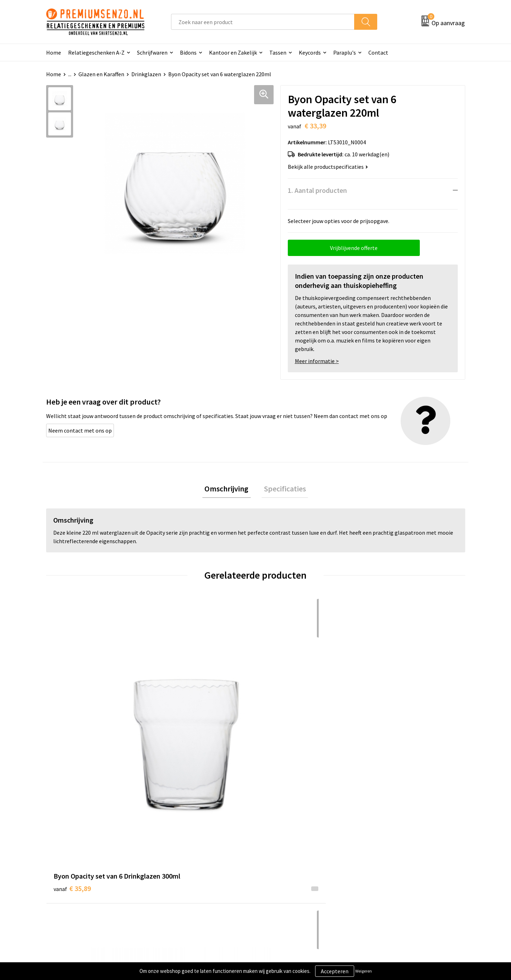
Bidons (188, 52)
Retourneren (280, 879)
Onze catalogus (179, 846)
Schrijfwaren (152, 52)
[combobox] (263, 22)
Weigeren (364, 971)
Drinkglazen (146, 74)
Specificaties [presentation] (282, 490)
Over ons (171, 835)
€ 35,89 (72, 726)
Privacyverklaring (389, 857)
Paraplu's (345, 52)
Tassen (278, 52)
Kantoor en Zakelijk (233, 52)
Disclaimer (381, 868)
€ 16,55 (386, 726)
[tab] (229, 490)
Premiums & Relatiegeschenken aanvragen (199, 873)
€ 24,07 (177, 726)
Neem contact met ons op (80, 430)
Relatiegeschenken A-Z (96, 52)
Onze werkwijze (283, 857)
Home (54, 52)
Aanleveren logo (284, 846)
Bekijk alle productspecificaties (328, 167)
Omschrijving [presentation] (229, 490)
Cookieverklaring (389, 846)
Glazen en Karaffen (101, 74)
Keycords (310, 52)
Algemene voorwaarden (397, 835)
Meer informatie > (317, 361)
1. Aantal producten (317, 190)
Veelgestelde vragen (185, 857)
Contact (378, 52)
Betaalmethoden (285, 868)
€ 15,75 (282, 726)
